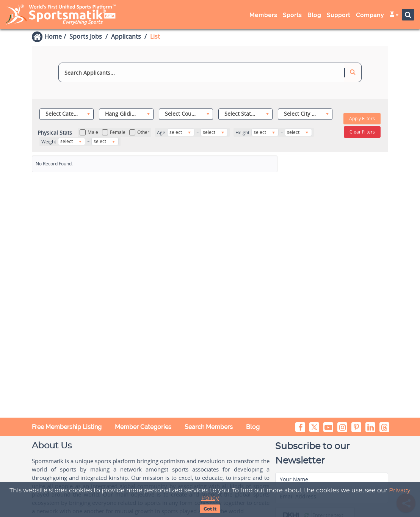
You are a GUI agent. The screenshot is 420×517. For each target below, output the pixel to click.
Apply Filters (362, 119)
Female (114, 132)
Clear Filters (362, 132)
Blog (314, 15)
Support (339, 15)
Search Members (209, 427)
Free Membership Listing (67, 427)
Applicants (126, 36)
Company (370, 15)
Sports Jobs (86, 36)
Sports (292, 15)
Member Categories (143, 427)
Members (263, 15)
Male (89, 132)
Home (53, 36)
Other (139, 132)
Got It (210, 509)
